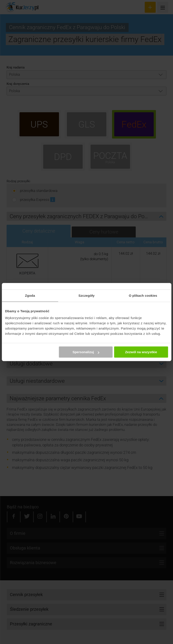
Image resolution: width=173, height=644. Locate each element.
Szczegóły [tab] (86, 296)
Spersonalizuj (86, 352)
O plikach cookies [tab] (143, 296)
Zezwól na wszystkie (141, 352)
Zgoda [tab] (30, 296)
